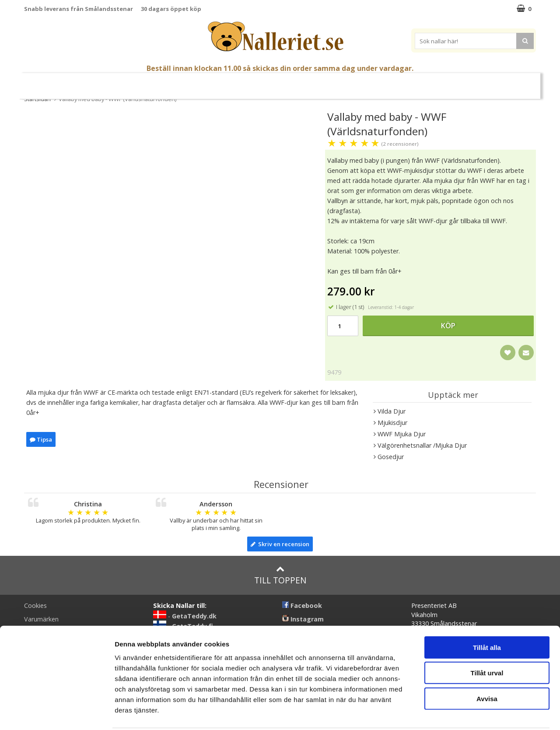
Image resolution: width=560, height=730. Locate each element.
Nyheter (85, 82)
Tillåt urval (487, 641)
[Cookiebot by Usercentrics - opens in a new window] (57, 713)
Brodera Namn (380, 82)
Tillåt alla (487, 615)
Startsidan (37, 99)
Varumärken (438, 82)
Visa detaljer (475, 713)
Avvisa (487, 666)
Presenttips (303, 82)
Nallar (149, 82)
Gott (340, 82)
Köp (448, 326)
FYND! (478, 82)
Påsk (115, 82)
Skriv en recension (280, 544)
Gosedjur (191, 82)
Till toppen (280, 575)
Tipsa (41, 439)
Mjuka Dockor (245, 82)
